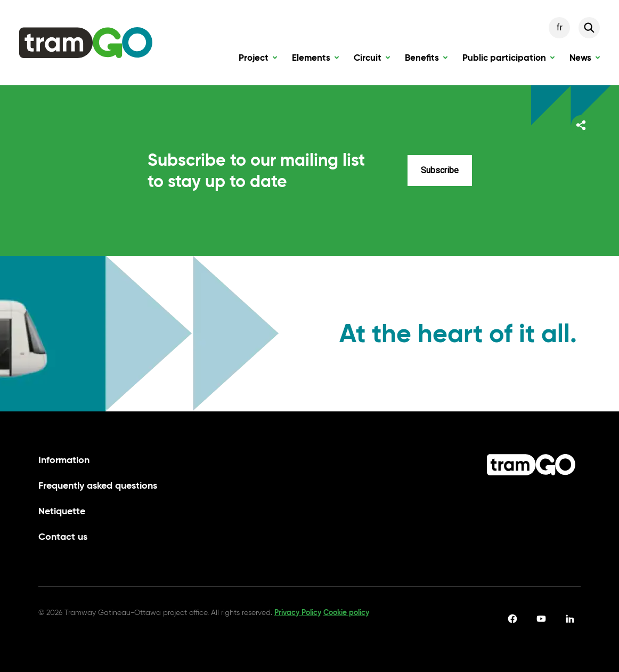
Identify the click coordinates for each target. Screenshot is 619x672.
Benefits (426, 60)
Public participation (508, 60)
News (585, 60)
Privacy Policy (298, 612)
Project (258, 60)
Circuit (372, 60)
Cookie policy (346, 612)
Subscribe (440, 170)
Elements (315, 60)
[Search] (589, 28)
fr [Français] (560, 27)
